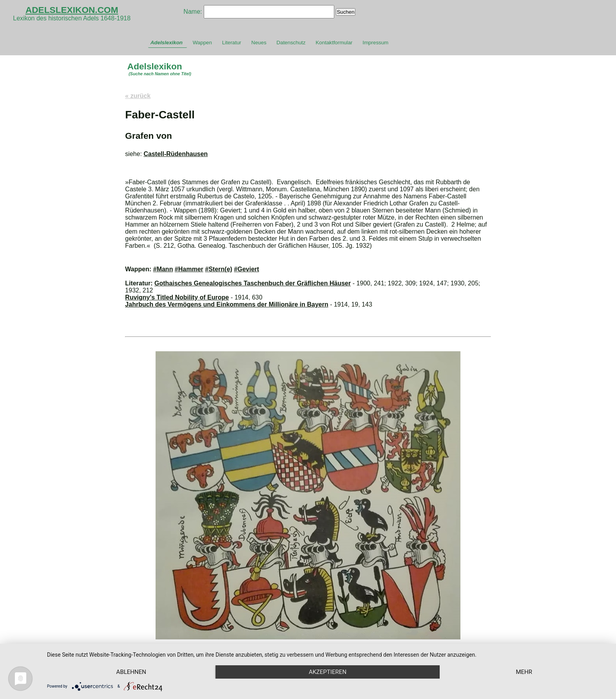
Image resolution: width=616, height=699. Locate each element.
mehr (524, 672)
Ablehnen (131, 672)
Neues (259, 43)
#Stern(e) (218, 269)
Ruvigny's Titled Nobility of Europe (177, 297)
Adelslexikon (167, 43)
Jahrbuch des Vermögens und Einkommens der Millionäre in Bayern (226, 304)
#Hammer (189, 269)
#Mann (163, 269)
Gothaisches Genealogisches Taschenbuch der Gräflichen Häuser (253, 283)
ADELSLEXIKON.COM (72, 10)
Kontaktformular (334, 43)
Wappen (202, 43)
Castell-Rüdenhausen (176, 154)
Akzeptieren (328, 672)
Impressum (375, 43)
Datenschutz (291, 43)
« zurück (138, 96)
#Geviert (246, 269)
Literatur (232, 43)
